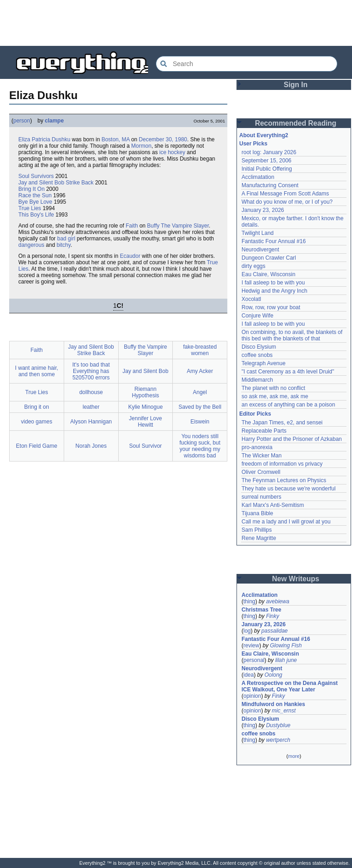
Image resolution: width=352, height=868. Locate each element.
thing (249, 601)
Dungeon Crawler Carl (269, 258)
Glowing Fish (286, 645)
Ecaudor (130, 256)
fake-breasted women (200, 350)
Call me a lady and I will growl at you (286, 522)
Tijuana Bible (257, 513)
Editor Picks (255, 414)
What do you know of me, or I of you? (287, 202)
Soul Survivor (146, 446)
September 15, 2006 (267, 161)
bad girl (66, 239)
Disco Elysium (259, 347)
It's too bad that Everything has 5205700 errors (91, 371)
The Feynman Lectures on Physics (284, 480)
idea (249, 675)
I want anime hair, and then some (37, 371)
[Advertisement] (176, 23)
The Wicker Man (261, 456)
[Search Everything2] (247, 64)
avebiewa (278, 601)
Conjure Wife (257, 316)
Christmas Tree (261, 610)
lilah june (286, 660)
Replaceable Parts (264, 431)
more (294, 756)
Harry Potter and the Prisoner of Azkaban (292, 439)
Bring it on (37, 407)
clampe (54, 121)
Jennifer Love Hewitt (145, 422)
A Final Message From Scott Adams (285, 194)
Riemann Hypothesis (146, 392)
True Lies (30, 208)
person (22, 121)
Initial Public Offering (267, 169)
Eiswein (200, 422)
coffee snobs (257, 355)
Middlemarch (257, 380)
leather (91, 407)
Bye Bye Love (35, 202)
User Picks (253, 144)
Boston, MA (115, 139)
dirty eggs (253, 266)
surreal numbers (261, 497)
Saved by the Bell (200, 407)
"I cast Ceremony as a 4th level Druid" (288, 372)
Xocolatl (251, 299)
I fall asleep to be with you (273, 283)
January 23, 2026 (263, 210)
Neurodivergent (260, 250)
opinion (252, 696)
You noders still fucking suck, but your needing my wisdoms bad (200, 446)
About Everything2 (264, 135)
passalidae (274, 631)
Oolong (273, 675)
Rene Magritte (259, 538)
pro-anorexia (257, 447)
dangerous (31, 245)
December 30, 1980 (163, 139)
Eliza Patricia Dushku (44, 139)
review (251, 645)
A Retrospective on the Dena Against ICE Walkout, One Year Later (290, 686)
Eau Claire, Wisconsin (268, 274)
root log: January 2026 (269, 152)
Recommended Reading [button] (296, 123)
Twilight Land (258, 233)
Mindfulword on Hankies (273, 704)
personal (254, 660)
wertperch (278, 740)
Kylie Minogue (146, 407)
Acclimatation (258, 177)
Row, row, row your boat (271, 307)
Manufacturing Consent (270, 185)
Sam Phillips (257, 530)
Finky (272, 616)
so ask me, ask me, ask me (275, 396)
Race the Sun (35, 195)
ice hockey (172, 152)
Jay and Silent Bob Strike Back (56, 183)
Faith (132, 226)
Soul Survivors (36, 176)
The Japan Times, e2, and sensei (282, 423)
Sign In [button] (296, 85)
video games (37, 422)
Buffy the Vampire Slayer (145, 350)
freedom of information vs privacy (282, 464)
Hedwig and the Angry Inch (274, 291)
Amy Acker (200, 371)
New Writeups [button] (296, 579)
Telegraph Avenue (264, 363)
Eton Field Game (37, 446)
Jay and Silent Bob (145, 371)
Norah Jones (91, 446)
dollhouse (91, 392)
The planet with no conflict (273, 388)
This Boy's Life (36, 215)
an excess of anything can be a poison (288, 405)
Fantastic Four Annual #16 (274, 241)
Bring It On (31, 189)
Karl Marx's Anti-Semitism (273, 505)
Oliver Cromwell (261, 472)
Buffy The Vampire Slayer (178, 226)
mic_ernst (284, 711)
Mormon (141, 146)
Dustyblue (278, 725)
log (247, 631)
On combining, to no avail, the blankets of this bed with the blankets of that (292, 335)
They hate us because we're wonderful (289, 489)
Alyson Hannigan (91, 422)
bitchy (63, 245)
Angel (200, 392)
